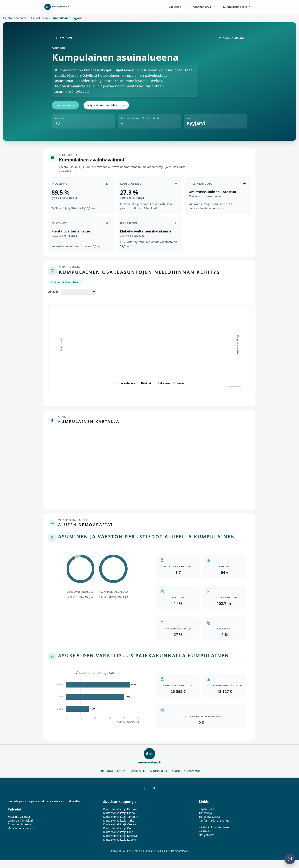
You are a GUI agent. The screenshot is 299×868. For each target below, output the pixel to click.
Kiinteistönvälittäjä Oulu (118, 828)
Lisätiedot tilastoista (65, 282)
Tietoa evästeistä (209, 817)
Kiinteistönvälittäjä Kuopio (120, 840)
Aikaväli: (54, 292)
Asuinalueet (159, 771)
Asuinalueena (39, 18)
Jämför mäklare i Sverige (214, 820)
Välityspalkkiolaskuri (20, 820)
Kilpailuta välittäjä (19, 817)
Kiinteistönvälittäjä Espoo (119, 813)
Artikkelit (138, 771)
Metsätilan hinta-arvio (21, 828)
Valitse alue (65, 105)
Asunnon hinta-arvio (20, 824)
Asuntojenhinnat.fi (14, 18)
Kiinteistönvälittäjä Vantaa (119, 824)
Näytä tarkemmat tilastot (106, 105)
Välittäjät (177, 7)
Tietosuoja (205, 813)
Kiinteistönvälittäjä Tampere (121, 817)
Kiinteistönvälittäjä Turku (119, 820)
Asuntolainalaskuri (186, 771)
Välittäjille (205, 831)
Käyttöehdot (207, 809)
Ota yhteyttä (207, 835)
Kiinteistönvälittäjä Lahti (118, 832)
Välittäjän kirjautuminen (214, 827)
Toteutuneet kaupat (113, 771)
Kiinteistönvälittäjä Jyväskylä (121, 836)
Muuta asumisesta (237, 7)
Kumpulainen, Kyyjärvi (67, 18)
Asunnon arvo (204, 7)
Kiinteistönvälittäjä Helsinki (120, 809)
